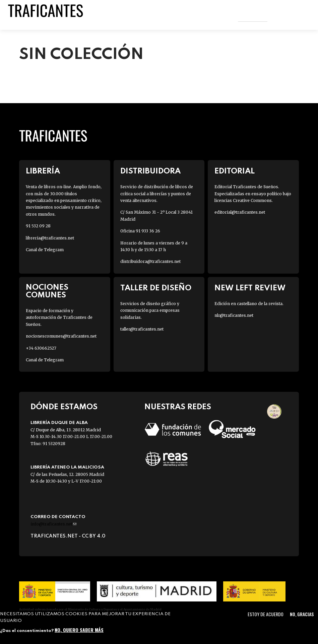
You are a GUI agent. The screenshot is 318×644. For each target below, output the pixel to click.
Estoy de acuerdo (266, 614)
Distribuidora (150, 171)
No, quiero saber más (79, 630)
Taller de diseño (156, 288)
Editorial (235, 171)
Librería (43, 171)
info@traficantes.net (53, 524)
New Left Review (250, 288)
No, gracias (302, 614)
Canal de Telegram (45, 250)
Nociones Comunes (47, 291)
